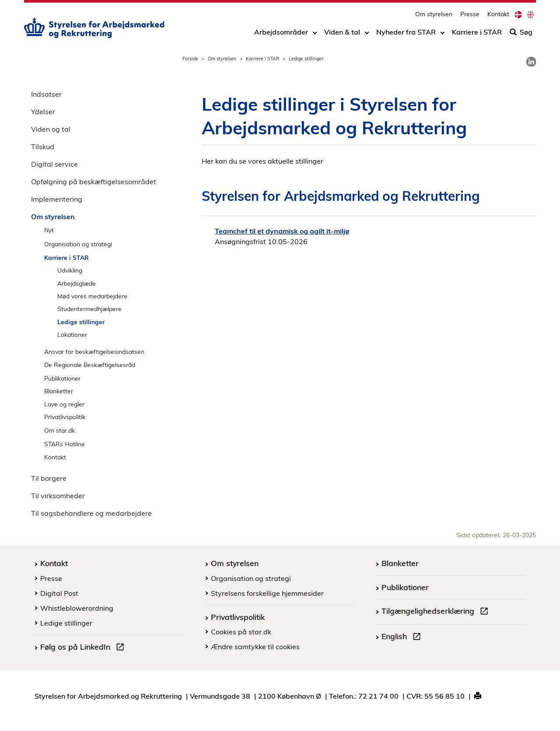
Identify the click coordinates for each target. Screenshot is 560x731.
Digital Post (59, 593)
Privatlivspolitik (65, 417)
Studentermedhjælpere (89, 309)
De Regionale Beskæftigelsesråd (90, 365)
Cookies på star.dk (241, 632)
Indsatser (46, 94)
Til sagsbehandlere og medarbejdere (91, 513)
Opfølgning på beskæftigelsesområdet (94, 182)
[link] (531, 62)
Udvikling (70, 270)
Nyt (49, 230)
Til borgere (49, 478)
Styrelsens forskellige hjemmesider (267, 593)
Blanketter (59, 391)
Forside (190, 59)
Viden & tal (342, 34)
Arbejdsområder (281, 34)
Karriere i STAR (477, 34)
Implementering (57, 199)
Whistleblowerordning (77, 608)
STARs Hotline (65, 444)
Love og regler (64, 404)
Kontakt (498, 16)
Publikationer (62, 378)
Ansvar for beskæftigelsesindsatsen (94, 352)
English (403, 637)
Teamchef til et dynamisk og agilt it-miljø (282, 231)
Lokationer (72, 334)
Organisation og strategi (78, 244)
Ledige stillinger (81, 322)
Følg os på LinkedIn (84, 648)
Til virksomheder (58, 496)
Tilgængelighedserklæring (437, 612)
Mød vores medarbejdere (92, 296)
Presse (470, 16)
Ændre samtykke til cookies (255, 647)
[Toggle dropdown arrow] (315, 34)
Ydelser (43, 112)
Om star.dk (59, 430)
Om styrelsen (434, 16)
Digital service (54, 164)
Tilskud (43, 147)
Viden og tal (51, 129)
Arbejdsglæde (77, 283)
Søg (521, 34)
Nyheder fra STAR (406, 34)
